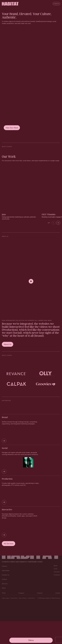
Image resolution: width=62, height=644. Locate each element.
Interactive (57, 572)
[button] (58, 223)
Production (57, 575)
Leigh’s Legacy (6, 598)
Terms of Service (23, 598)
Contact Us (56, 4)
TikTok (4, 593)
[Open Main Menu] (31, 640)
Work (4, 588)
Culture (4, 579)
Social (56, 569)
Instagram (21, 593)
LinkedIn (58, 593)
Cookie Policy (31, 598)
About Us (8, 344)
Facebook (40, 593)
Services (5, 584)
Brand (56, 566)
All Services (9, 544)
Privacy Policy (14, 598)
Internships (6, 570)
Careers (5, 566)
